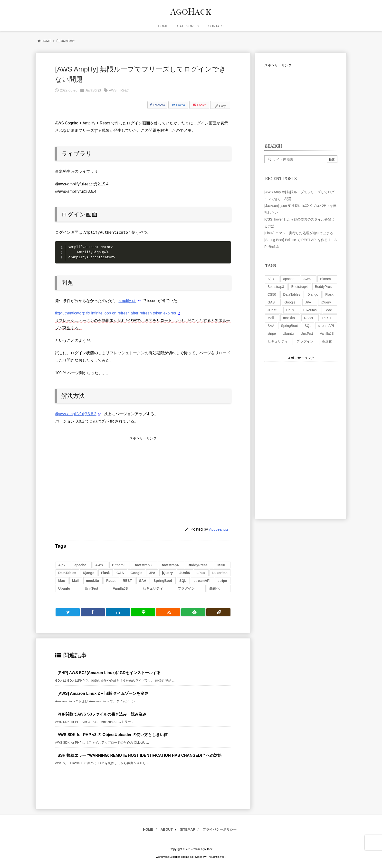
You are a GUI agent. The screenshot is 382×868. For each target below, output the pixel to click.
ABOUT (167, 829)
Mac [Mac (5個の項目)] (62, 581)
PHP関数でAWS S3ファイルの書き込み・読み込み (102, 714)
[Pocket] (199, 105)
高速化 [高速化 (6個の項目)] (214, 588)
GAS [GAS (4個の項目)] (120, 573)
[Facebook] (157, 105)
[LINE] (143, 612)
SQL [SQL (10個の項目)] (183, 581)
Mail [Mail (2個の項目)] (75, 581)
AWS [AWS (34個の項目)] (99, 565)
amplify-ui (127, 301)
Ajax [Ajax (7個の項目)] (62, 565)
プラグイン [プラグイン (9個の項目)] (186, 588)
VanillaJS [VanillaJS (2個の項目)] (120, 588)
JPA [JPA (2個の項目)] (152, 573)
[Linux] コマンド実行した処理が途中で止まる (299, 233)
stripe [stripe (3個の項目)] (222, 581)
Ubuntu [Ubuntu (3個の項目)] (64, 588)
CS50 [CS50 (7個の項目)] (221, 565)
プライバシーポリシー (220, 829)
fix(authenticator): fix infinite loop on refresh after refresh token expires (115, 313)
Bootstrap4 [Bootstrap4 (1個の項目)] (170, 565)
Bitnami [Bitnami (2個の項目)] (118, 565)
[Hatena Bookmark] (178, 105)
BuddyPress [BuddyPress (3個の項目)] (198, 565)
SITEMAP (188, 829)
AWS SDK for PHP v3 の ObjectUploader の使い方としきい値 (113, 735)
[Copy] (220, 105)
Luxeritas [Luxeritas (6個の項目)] (220, 573)
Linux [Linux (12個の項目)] (201, 573)
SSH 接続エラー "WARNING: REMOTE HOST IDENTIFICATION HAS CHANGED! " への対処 (140, 755)
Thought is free (216, 857)
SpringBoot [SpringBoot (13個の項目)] (163, 581)
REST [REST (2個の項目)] (127, 581)
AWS (113, 90)
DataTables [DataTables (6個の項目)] (67, 573)
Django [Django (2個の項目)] (89, 573)
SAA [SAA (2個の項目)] (143, 581)
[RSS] (168, 612)
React (125, 90)
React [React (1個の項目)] (111, 581)
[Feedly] (193, 612)
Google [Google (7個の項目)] (136, 573)
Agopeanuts (219, 529)
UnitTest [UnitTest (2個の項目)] (91, 588)
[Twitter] (68, 612)
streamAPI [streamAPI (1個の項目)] (202, 581)
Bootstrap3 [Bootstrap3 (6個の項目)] (143, 565)
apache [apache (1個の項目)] (80, 565)
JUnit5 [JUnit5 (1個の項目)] (185, 573)
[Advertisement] (101, 477)
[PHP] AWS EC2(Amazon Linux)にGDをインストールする (109, 673)
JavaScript (68, 41)
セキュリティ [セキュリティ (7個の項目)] (153, 588)
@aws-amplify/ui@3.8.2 (76, 414)
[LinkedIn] (118, 612)
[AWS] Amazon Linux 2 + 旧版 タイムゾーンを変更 (103, 693)
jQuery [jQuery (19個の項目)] (167, 573)
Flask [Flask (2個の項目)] (105, 573)
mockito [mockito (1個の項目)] (93, 581)
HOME (46, 41)
